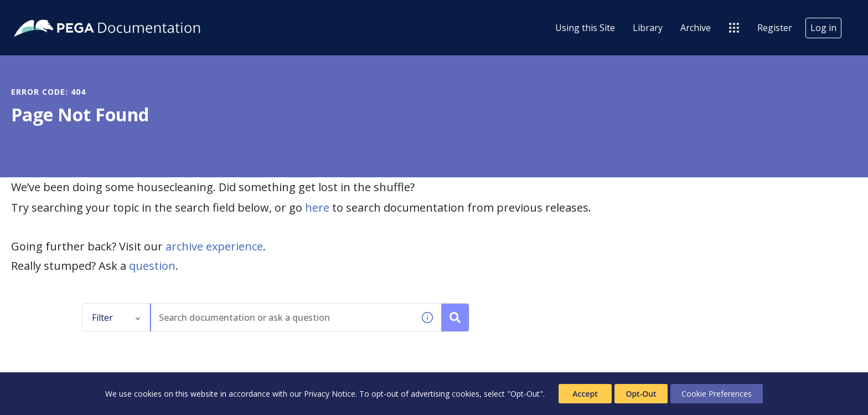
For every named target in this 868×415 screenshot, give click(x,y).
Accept (585, 394)
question (152, 266)
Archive (696, 28)
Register (775, 28)
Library (648, 28)
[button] (427, 317)
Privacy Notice (330, 394)
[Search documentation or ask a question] (455, 317)
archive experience (214, 246)
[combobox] (282, 317)
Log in (823, 28)
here (317, 207)
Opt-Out (641, 394)
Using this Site (585, 28)
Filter (116, 317)
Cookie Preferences (717, 394)
